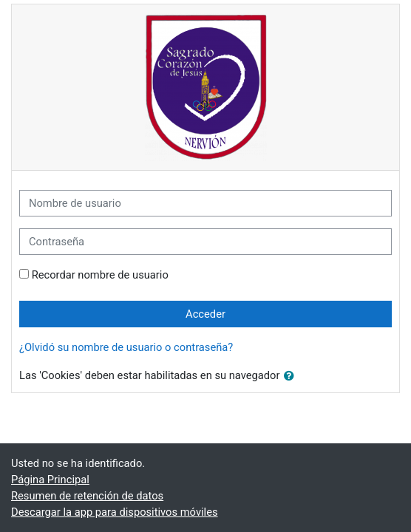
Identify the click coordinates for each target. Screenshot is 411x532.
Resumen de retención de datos (87, 496)
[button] (292, 376)
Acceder (205, 314)
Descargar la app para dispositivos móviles (115, 512)
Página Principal (50, 480)
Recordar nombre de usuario (100, 275)
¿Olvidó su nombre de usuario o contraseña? (126, 347)
